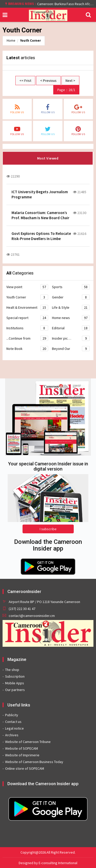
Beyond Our (71, 349)
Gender (71, 297)
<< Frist (25, 81)
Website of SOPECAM (22, 748)
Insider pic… (71, 338)
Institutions (27, 328)
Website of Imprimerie (22, 755)
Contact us (13, 722)
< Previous (48, 81)
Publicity (12, 715)
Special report (27, 318)
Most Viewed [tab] (48, 158)
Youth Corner (30, 41)
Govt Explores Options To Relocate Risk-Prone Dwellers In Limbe (41, 236)
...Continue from (27, 338)
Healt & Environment (27, 307)
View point (27, 287)
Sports (71, 287)
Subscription (15, 676)
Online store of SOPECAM (25, 768)
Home (11, 41)
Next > (70, 81)
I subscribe (48, 529)
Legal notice (14, 728)
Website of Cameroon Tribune (28, 742)
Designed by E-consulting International (48, 863)
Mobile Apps (15, 683)
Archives (12, 735)
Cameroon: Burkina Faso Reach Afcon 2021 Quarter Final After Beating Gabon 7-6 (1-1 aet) (65, 4)
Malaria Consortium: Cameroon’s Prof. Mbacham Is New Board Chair (40, 215)
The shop (12, 670)
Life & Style (71, 307)
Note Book (27, 349)
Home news (71, 318)
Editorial (71, 328)
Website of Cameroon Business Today (34, 762)
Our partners (15, 690)
